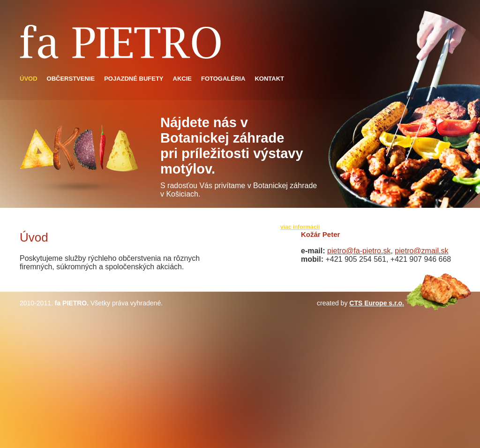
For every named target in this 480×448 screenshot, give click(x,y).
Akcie (182, 79)
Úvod (29, 79)
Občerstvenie (71, 79)
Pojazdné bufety (134, 79)
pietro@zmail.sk (421, 251)
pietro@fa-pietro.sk (359, 251)
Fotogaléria (223, 79)
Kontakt (269, 79)
